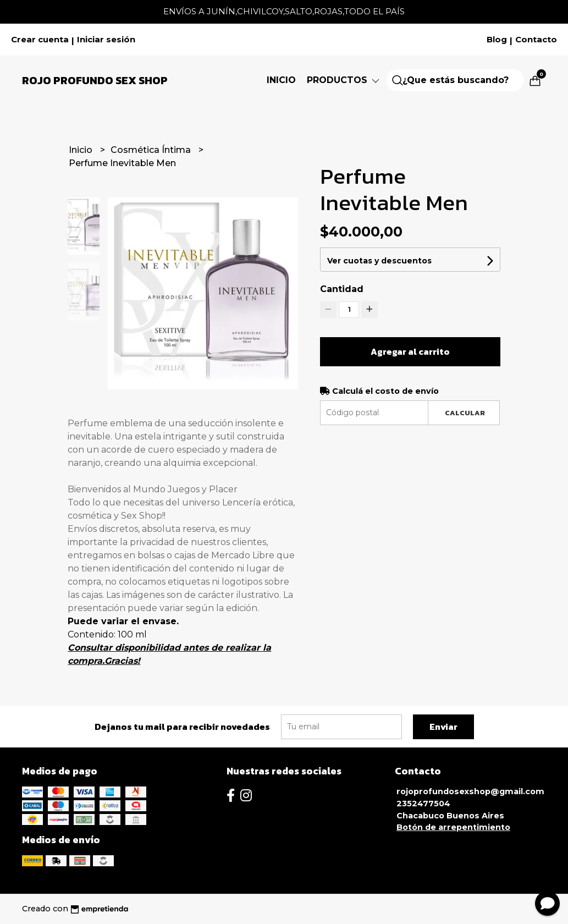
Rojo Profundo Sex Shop (95, 80)
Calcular (465, 413)
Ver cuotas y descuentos (379, 261)
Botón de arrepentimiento (453, 827)
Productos (344, 80)
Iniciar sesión (106, 40)
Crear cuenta (40, 40)
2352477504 (423, 804)
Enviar (443, 727)
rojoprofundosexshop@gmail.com (470, 791)
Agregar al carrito (410, 351)
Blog (497, 40)
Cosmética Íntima (152, 150)
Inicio (281, 80)
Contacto (536, 40)
